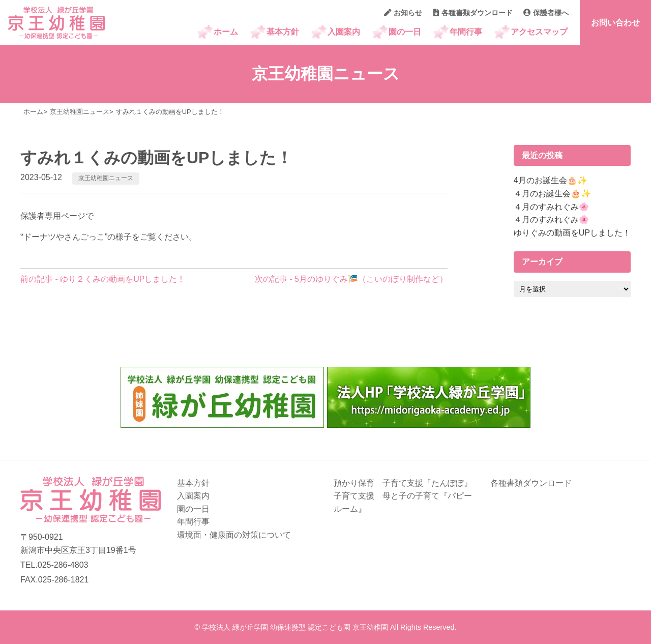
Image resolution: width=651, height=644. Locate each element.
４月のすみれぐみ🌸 (551, 207)
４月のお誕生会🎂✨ (552, 194)
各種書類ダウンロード (473, 13)
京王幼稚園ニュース (106, 178)
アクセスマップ (539, 32)
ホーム (226, 32)
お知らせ (403, 13)
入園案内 (344, 32)
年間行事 (466, 32)
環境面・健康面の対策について (234, 535)
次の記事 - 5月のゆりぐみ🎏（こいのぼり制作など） (351, 279)
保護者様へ (546, 13)
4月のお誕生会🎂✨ (551, 180)
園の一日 (405, 32)
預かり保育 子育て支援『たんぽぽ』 (403, 483)
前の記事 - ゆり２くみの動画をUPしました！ (103, 279)
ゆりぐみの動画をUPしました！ (572, 233)
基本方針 (283, 32)
